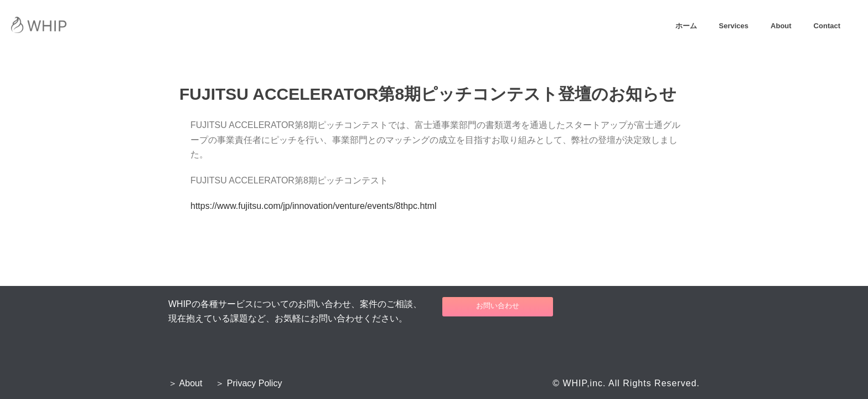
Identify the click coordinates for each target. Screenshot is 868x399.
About (781, 26)
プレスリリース (470, 67)
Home (433, 67)
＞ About (185, 383)
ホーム (686, 26)
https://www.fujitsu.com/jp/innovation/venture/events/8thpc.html (314, 206)
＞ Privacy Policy (249, 383)
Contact (827, 26)
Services (734, 26)
